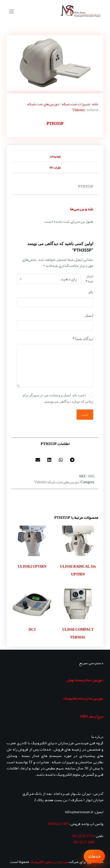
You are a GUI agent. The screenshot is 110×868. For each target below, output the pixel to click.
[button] (72, 460)
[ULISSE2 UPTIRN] (32, 541)
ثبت (85, 415)
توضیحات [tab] (55, 156)
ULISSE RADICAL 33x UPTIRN (78, 570)
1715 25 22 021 (83, 836)
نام (91, 292)
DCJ (32, 629)
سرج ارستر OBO (92, 716)
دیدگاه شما (83, 339)
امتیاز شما (89, 279)
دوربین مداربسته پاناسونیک (83, 698)
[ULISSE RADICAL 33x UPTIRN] (78, 541)
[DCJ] (32, 604)
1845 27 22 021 (84, 842)
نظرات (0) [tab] (55, 167)
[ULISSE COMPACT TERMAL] (78, 604)
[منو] (11, 11)
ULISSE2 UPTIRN (32, 566)
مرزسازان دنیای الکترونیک (49, 862)
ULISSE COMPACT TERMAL (78, 633)
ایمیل (89, 315)
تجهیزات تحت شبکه (76, 104)
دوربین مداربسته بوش (85, 680)
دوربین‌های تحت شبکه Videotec (56, 107)
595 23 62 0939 (58, 824)
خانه (95, 104)
